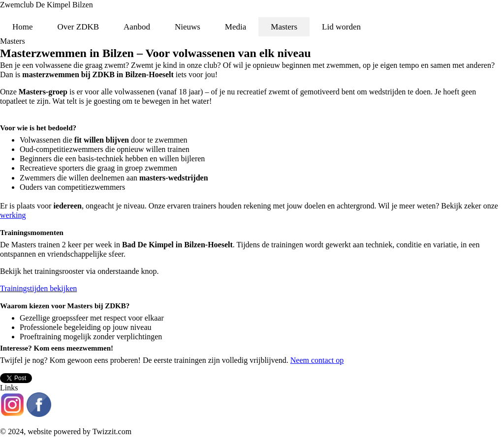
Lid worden (341, 27)
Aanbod (137, 27)
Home (23, 27)
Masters (284, 27)
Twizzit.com (112, 431)
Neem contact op (317, 360)
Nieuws (188, 27)
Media (236, 27)
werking (13, 215)
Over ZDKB (79, 27)
